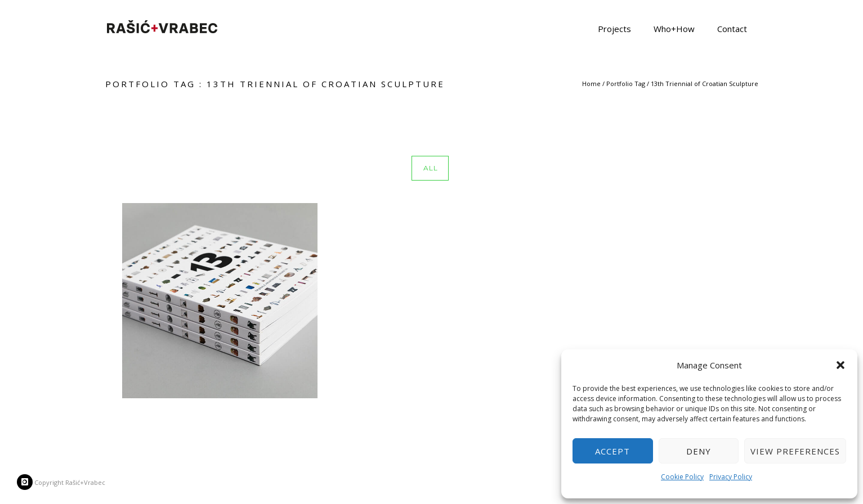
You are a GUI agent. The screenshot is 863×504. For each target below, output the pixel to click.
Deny (699, 451)
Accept (612, 451)
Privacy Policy (731, 477)
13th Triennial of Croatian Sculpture (705, 84)
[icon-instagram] (25, 482)
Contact (732, 28)
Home (591, 84)
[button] (840, 365)
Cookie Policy (682, 477)
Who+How (674, 28)
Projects (614, 28)
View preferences (795, 451)
